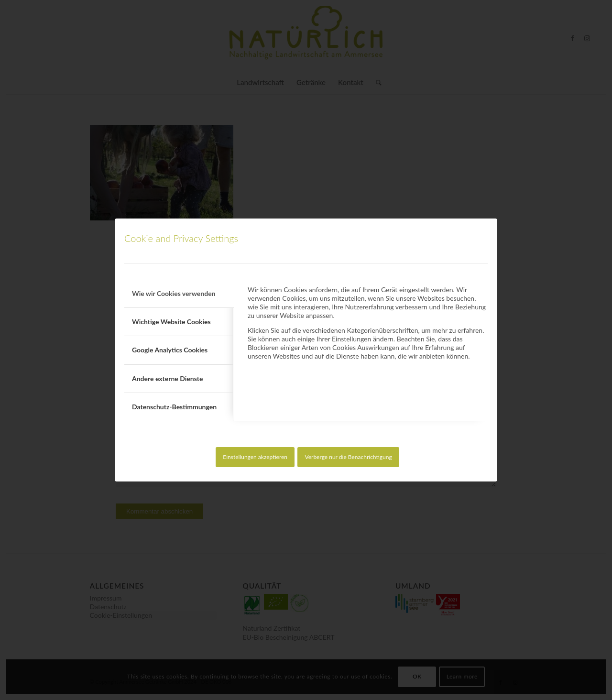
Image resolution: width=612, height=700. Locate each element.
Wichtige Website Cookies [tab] (171, 322)
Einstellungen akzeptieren (255, 457)
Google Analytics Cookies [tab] (170, 350)
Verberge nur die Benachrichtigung (348, 457)
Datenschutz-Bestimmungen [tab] (174, 407)
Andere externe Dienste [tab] (167, 378)
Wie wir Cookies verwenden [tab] (174, 293)
